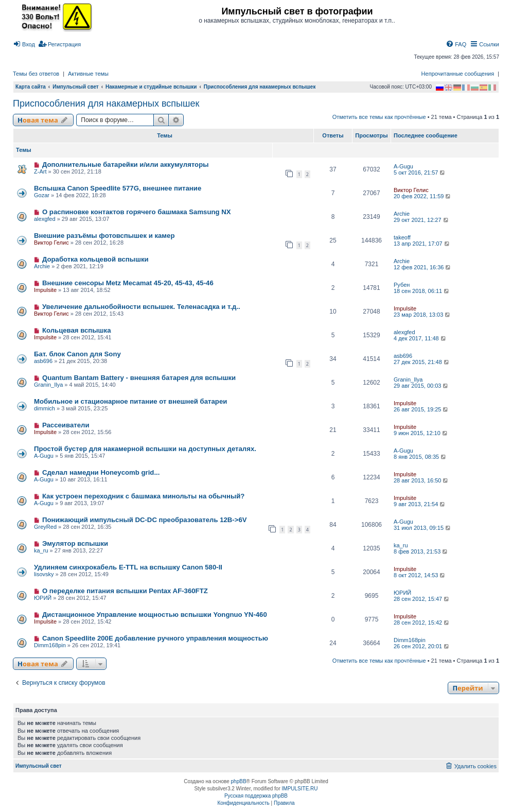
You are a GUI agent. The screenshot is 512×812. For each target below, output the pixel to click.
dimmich (45, 408)
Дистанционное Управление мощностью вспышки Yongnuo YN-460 (155, 615)
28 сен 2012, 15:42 (422, 623)
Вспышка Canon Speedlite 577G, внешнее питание (118, 188)
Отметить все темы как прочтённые (379, 117)
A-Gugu (403, 166)
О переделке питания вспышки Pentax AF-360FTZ (125, 591)
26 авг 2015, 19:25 (421, 409)
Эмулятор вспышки (75, 543)
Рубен (402, 285)
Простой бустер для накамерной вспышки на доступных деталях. (145, 449)
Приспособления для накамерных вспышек (106, 103)
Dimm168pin (50, 645)
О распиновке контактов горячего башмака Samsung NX (137, 212)
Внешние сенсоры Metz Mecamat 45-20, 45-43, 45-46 (128, 283)
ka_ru (41, 550)
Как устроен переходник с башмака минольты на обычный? (144, 496)
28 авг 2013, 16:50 (421, 480)
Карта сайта (31, 87)
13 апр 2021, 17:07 (422, 244)
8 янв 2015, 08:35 (420, 457)
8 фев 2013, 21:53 (421, 551)
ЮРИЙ (43, 598)
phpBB (239, 781)
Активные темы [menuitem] (88, 74)
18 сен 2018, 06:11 (422, 291)
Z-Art (40, 171)
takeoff (402, 237)
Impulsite (45, 290)
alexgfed (45, 219)
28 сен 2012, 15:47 (422, 599)
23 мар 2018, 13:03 (422, 315)
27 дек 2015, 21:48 (422, 362)
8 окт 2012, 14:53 (420, 575)
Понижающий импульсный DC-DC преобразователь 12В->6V (145, 520)
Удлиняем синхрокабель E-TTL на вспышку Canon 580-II (128, 567)
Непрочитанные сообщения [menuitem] (458, 74)
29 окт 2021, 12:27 (421, 220)
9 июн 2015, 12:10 (421, 433)
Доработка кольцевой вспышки (95, 259)
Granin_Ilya (48, 385)
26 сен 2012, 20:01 (422, 646)
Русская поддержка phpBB (256, 796)
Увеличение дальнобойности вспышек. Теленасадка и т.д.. (141, 307)
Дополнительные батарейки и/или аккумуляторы (126, 165)
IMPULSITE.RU (300, 789)
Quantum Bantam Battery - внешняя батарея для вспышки (139, 378)
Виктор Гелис (411, 190)
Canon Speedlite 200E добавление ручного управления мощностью (155, 638)
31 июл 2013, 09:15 (423, 528)
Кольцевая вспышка (77, 330)
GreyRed (45, 527)
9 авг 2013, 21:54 (420, 504)
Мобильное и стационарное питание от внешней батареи (130, 401)
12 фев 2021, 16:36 (423, 267)
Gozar (42, 195)
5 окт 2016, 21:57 (420, 172)
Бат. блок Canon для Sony (77, 354)
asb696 (43, 361)
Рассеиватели (66, 425)
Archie (402, 214)
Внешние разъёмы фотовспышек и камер (104, 236)
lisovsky (44, 574)
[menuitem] (24, 44)
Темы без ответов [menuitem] (36, 74)
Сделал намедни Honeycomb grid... (101, 472)
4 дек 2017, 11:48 (420, 338)
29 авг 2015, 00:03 (421, 386)
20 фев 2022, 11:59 (423, 196)
